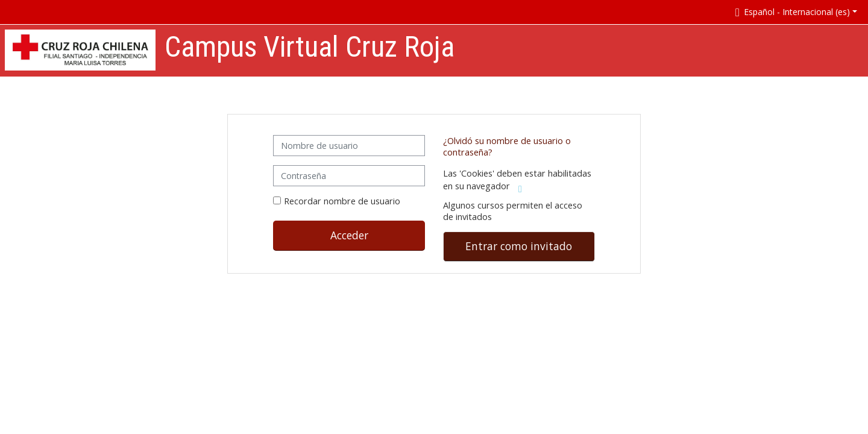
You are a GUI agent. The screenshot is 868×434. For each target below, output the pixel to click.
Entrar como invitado (519, 246)
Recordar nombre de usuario (342, 201)
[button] (794, 12)
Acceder (349, 235)
